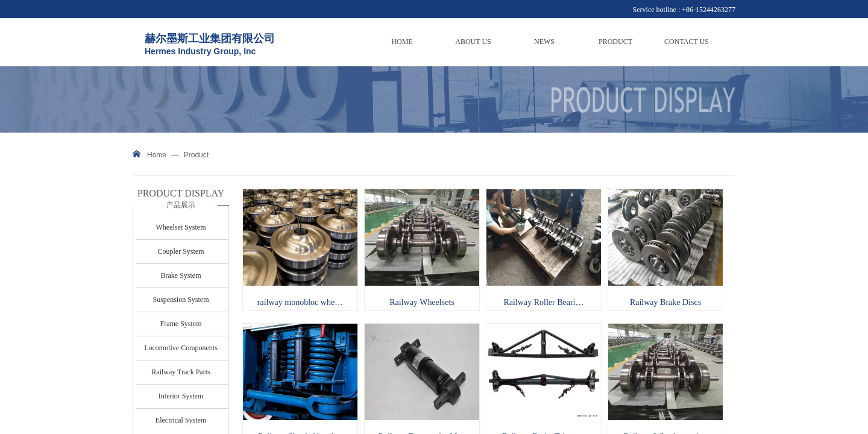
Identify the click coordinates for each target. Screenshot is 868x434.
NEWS (544, 42)
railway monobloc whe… (300, 302)
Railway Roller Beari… (544, 302)
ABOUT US (473, 42)
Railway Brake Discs (665, 302)
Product (196, 155)
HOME (402, 42)
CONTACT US (687, 42)
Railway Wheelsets (422, 302)
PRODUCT (615, 42)
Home (157, 155)
